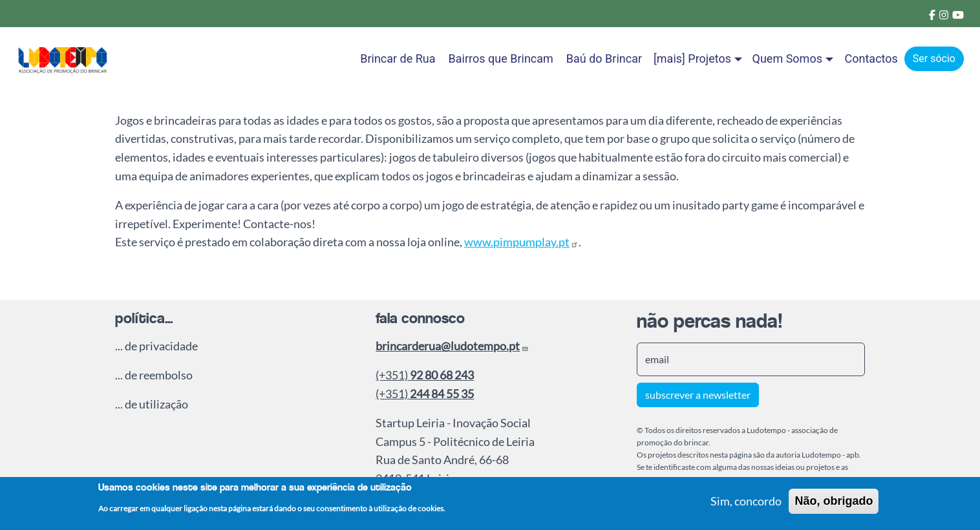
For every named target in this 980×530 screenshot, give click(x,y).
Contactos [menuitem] (871, 58)
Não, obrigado (834, 503)
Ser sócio (934, 58)
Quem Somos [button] (787, 58)
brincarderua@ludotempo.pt (452, 346)
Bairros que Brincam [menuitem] (501, 58)
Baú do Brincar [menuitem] (604, 58)
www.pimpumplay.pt (521, 242)
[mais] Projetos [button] (692, 58)
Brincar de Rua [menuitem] (398, 58)
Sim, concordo (746, 503)
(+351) (425, 375)
